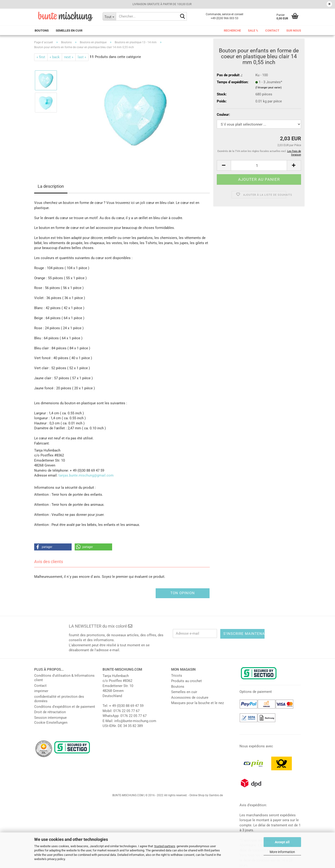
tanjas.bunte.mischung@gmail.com (86, 475)
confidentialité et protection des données (59, 699)
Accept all (282, 842)
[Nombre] (259, 165)
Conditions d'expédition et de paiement (65, 707)
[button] (224, 165)
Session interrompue (50, 718)
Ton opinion (183, 593)
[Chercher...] (109, 16)
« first (41, 57)
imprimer (41, 691)
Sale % (253, 31)
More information (282, 852)
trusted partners (165, 846)
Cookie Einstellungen (51, 723)
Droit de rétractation (50, 712)
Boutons (42, 31)
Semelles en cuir (69, 31)
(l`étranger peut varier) (269, 88)
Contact (272, 31)
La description (51, 186)
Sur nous (294, 31)
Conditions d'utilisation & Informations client (64, 678)
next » (69, 57)
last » (82, 57)
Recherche (232, 31)
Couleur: (223, 115)
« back (55, 57)
